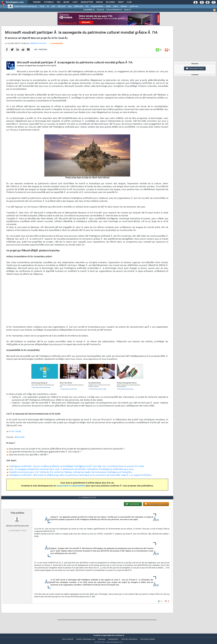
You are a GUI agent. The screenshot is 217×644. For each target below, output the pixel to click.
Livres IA (127, 10)
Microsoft (62, 6)
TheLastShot (17, 518)
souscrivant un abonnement (71, 488)
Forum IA (100, 10)
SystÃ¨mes (134, 6)
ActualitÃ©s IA (89, 10)
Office (116, 6)
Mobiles (124, 6)
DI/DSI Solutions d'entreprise (26, 6)
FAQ (58, 2)
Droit (121, 2)
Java (70, 6)
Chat (75, 2)
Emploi (99, 2)
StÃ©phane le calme (38, 45)
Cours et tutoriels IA (114, 10)
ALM (53, 6)
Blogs (66, 2)
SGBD (108, 6)
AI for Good (15, 433)
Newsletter (87, 2)
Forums (37, 2)
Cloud (42, 6)
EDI (87, 6)
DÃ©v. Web (78, 6)
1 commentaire (57, 45)
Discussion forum (195, 69)
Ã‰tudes (110, 2)
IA (48, 6)
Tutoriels (49, 2)
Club (129, 2)
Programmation (97, 6)
